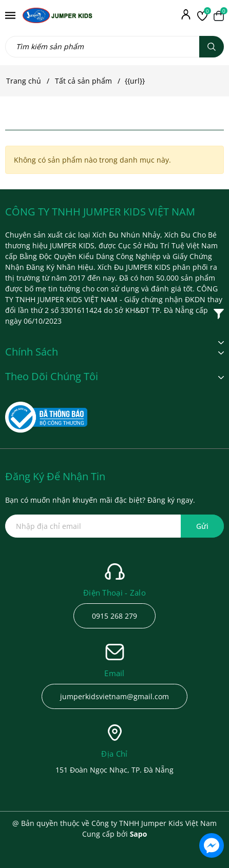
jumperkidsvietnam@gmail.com (115, 696)
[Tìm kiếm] (212, 47)
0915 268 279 (115, 616)
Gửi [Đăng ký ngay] (202, 526)
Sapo (139, 834)
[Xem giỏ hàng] (219, 15)
